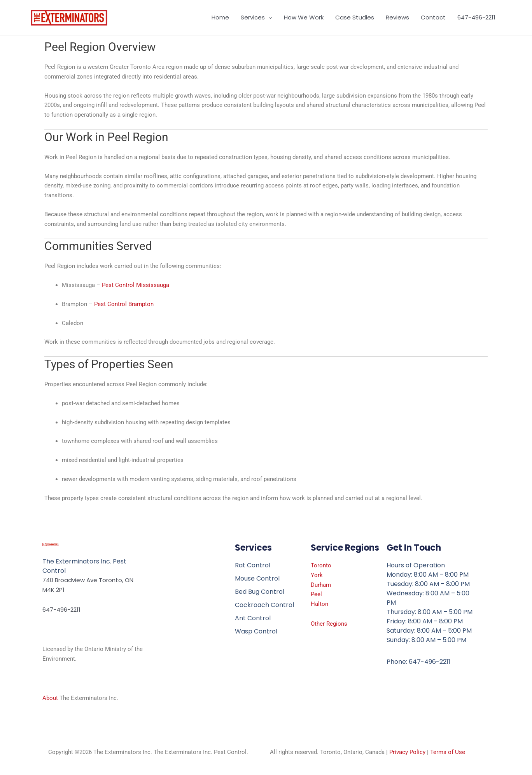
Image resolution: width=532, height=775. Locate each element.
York (317, 575)
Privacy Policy (407, 752)
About (50, 698)
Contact (433, 17)
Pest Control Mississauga (136, 285)
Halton (319, 604)
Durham (321, 585)
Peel (316, 594)
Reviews (397, 17)
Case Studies (355, 17)
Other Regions (329, 624)
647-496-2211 (476, 17)
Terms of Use (448, 752)
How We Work (304, 17)
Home (220, 17)
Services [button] (253, 17)
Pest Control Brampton (124, 304)
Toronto (321, 565)
